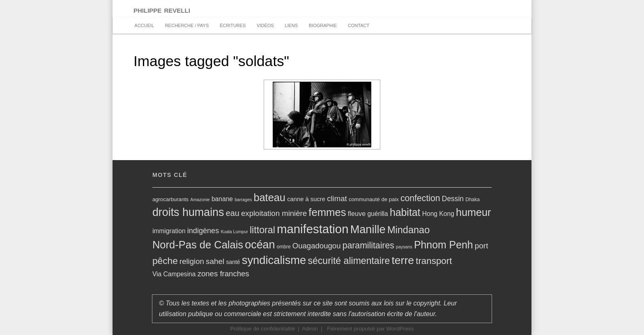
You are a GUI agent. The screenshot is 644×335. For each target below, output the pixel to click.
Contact (359, 25)
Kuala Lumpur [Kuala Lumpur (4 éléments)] (234, 232)
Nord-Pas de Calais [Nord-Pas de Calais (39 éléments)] (198, 245)
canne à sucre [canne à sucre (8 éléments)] (306, 199)
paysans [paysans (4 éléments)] (404, 247)
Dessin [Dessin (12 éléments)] (453, 199)
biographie (323, 25)
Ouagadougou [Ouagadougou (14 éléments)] (317, 246)
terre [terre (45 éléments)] (403, 260)
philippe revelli (162, 10)
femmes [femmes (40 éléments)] (327, 212)
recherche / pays (187, 25)
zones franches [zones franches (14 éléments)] (223, 274)
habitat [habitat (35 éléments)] (405, 212)
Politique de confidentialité (263, 329)
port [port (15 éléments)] (482, 246)
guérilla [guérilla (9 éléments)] (377, 214)
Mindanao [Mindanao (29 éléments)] (408, 230)
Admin (310, 329)
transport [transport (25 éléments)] (434, 261)
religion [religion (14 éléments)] (192, 261)
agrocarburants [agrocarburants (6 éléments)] (170, 199)
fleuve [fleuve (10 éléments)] (357, 213)
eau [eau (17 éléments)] (233, 213)
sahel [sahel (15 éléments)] (215, 261)
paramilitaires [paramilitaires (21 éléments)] (368, 245)
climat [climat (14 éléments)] (337, 198)
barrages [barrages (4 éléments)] (243, 200)
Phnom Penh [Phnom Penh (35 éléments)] (444, 245)
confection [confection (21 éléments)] (420, 198)
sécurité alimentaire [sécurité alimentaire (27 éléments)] (349, 261)
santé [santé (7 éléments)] (233, 262)
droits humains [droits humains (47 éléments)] (188, 212)
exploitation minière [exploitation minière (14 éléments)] (274, 213)
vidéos (265, 25)
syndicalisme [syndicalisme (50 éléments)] (274, 260)
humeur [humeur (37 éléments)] (473, 212)
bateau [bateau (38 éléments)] (269, 197)
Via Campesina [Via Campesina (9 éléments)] (174, 274)
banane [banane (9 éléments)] (222, 199)
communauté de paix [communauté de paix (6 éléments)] (374, 199)
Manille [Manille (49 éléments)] (368, 229)
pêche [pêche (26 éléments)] (165, 261)
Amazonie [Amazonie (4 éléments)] (200, 200)
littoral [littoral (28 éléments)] (262, 230)
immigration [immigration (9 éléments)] (169, 231)
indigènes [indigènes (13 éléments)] (203, 231)
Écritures (233, 25)
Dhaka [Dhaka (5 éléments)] (473, 200)
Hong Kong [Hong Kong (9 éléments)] (438, 214)
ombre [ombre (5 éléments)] (284, 247)
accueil (144, 25)
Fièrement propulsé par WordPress (370, 329)
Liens (291, 25)
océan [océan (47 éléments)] (260, 245)
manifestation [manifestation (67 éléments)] (313, 229)
